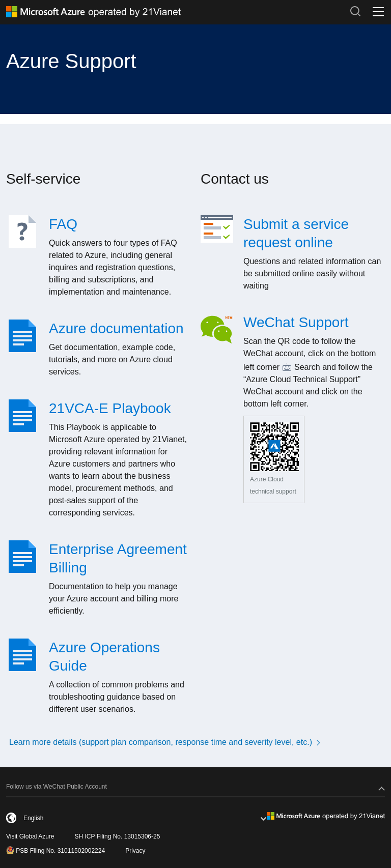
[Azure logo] (174, 12)
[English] (62, 818)
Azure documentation (116, 328)
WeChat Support (296, 322)
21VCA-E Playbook (110, 408)
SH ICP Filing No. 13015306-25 (118, 836)
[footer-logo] (326, 816)
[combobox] (136, 818)
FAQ (63, 224)
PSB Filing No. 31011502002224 (55, 850)
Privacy (135, 851)
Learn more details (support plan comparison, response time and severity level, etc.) (166, 742)
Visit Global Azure (30, 836)
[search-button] (355, 11)
